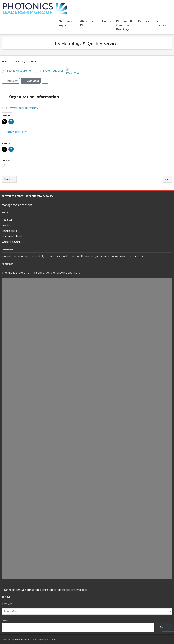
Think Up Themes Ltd (25, 639)
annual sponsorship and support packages (43, 589)
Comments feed (12, 236)
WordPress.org (11, 241)
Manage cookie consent (17, 205)
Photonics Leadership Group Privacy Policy (27, 196)
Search (6, 620)
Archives (7, 604)
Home (5, 61)
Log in (6, 225)
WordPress (52, 639)
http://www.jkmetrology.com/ (20, 107)
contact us (137, 256)
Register (7, 219)
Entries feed (9, 230)
